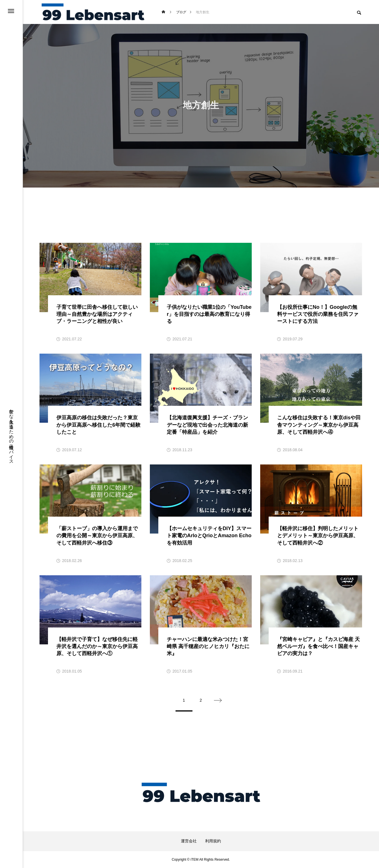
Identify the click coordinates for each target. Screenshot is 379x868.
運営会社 (189, 841)
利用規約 (213, 841)
